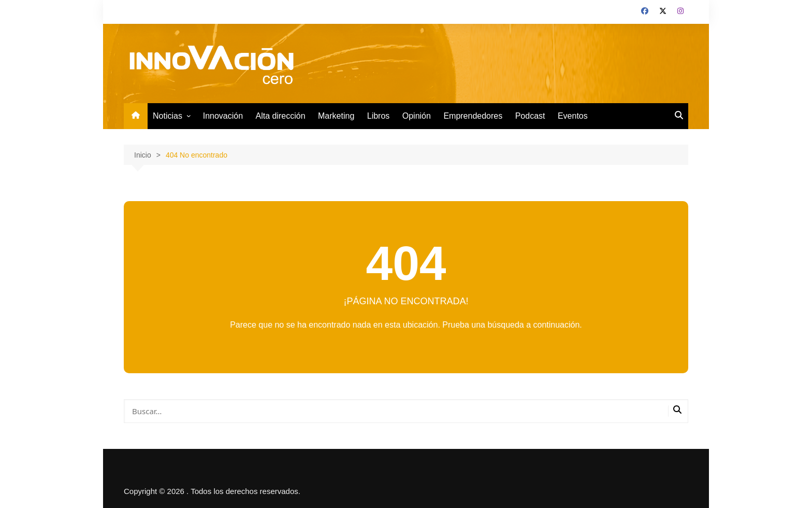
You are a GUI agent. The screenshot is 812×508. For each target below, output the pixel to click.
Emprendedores (473, 116)
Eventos (573, 116)
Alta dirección (281, 116)
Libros (379, 116)
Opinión (417, 116)
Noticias (168, 116)
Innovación (223, 116)
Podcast (530, 116)
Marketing (336, 116)
